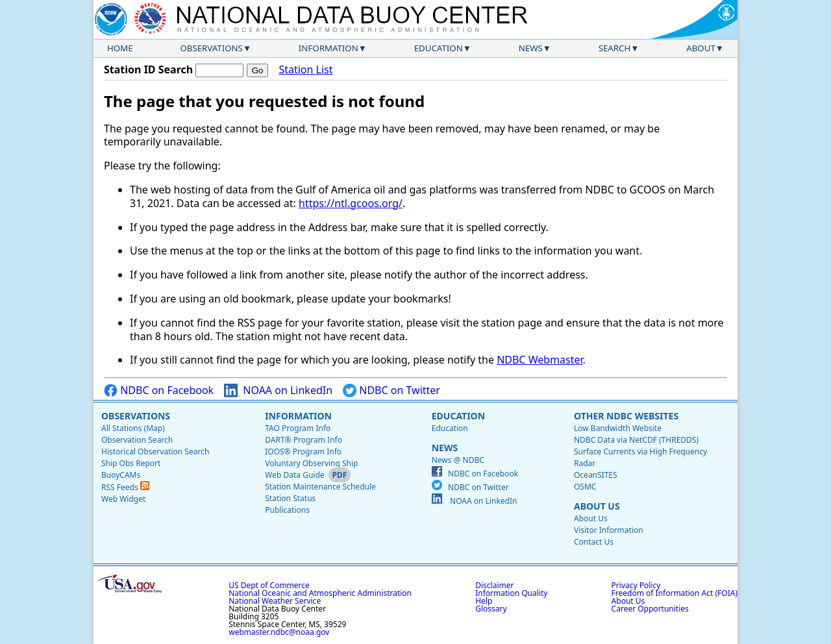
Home (120, 48)
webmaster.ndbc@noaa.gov (279, 632)
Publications (287, 510)
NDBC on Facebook (159, 390)
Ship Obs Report (131, 463)
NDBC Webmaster (540, 360)
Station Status (290, 498)
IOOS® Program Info (303, 452)
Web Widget (123, 499)
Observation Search (137, 440)
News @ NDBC (458, 460)
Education (439, 48)
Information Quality (511, 593)
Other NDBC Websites (626, 416)
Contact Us (594, 542)
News (531, 48)
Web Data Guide (294, 475)
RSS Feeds (125, 487)
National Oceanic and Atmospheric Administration (320, 593)
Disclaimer (494, 585)
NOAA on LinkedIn (278, 390)
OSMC (585, 487)
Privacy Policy (636, 585)
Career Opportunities (650, 609)
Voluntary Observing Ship (311, 463)
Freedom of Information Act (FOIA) (675, 593)
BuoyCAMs (121, 475)
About (701, 48)
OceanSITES (596, 475)
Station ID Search (148, 69)
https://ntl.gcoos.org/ (351, 203)
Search (615, 48)
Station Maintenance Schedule (320, 487)
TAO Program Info (298, 428)
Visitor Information (609, 530)
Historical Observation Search (155, 452)
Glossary (491, 609)
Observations (211, 48)
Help (484, 601)
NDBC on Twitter (391, 390)
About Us (597, 506)
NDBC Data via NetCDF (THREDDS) (636, 440)
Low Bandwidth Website (618, 428)
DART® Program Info (304, 440)
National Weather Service (275, 601)
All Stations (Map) (133, 428)
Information (329, 48)
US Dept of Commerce (269, 585)
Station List (305, 70)
